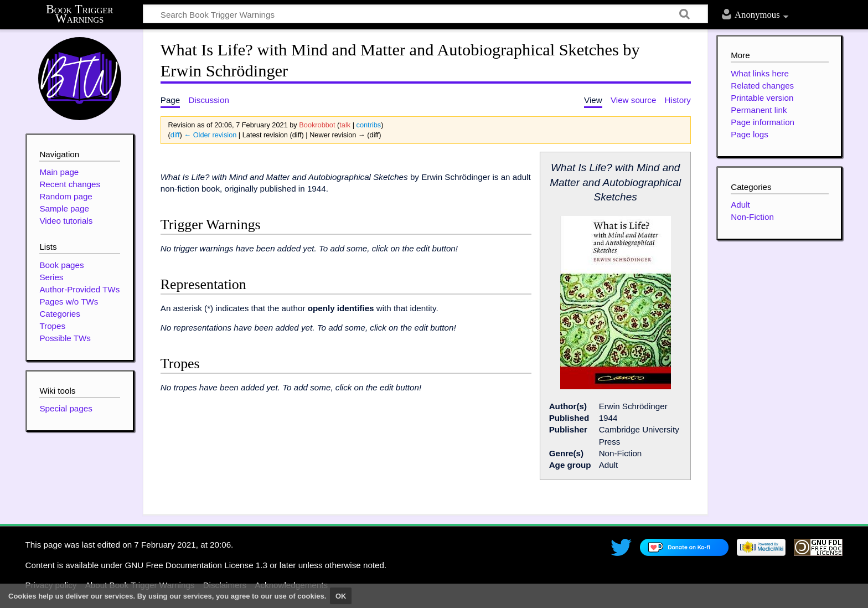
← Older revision (210, 135)
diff (175, 135)
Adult (740, 205)
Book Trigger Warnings (80, 14)
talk (345, 125)
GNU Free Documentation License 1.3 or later (210, 565)
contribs (369, 125)
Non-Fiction (752, 217)
